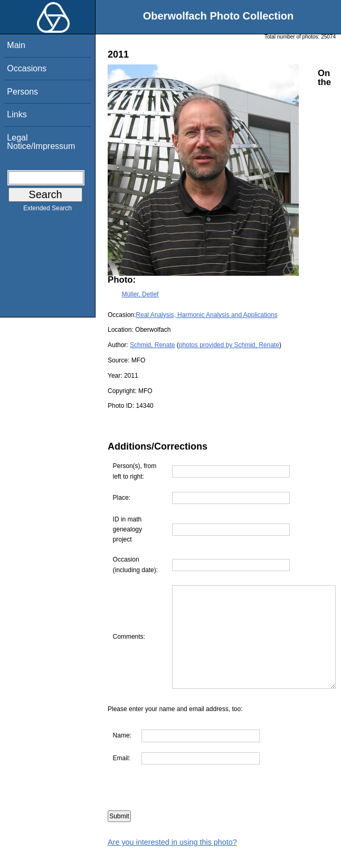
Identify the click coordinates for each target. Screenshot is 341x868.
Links (17, 114)
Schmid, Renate (152, 345)
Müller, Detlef (140, 294)
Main (16, 45)
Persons (22, 92)
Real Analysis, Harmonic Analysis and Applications (206, 315)
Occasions (27, 68)
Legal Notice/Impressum (41, 142)
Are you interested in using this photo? (172, 863)
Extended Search (48, 210)
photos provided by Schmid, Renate (229, 345)
